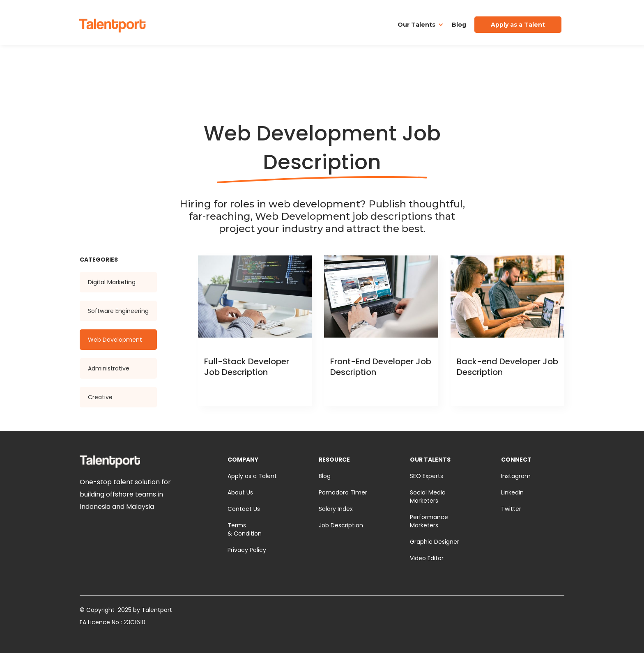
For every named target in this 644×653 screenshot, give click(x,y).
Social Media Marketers (428, 497)
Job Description (341, 525)
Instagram (516, 476)
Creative (100, 397)
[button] (421, 25)
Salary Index (336, 509)
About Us (240, 492)
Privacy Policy (247, 550)
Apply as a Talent (252, 476)
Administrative (109, 368)
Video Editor (427, 558)
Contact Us (244, 509)
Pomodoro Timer (343, 492)
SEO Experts (427, 476)
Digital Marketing (112, 282)
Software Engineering (118, 311)
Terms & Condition (245, 529)
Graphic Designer (435, 542)
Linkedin (512, 492)
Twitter (511, 509)
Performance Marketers (429, 521)
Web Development (115, 340)
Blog (459, 25)
